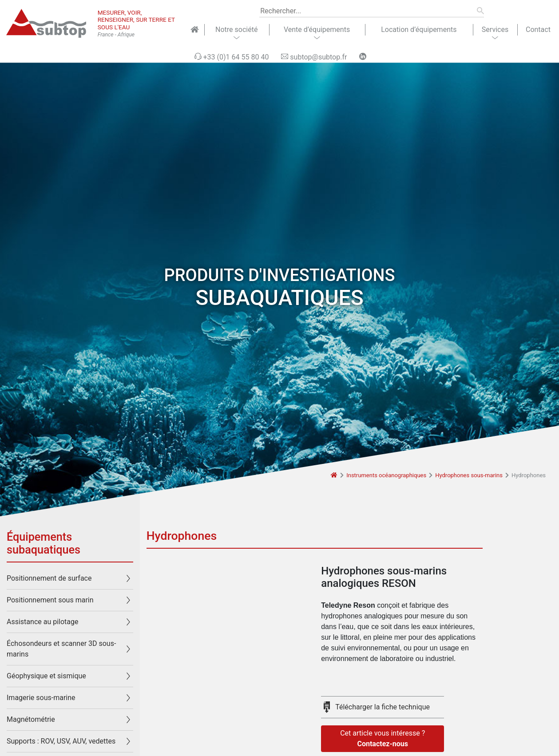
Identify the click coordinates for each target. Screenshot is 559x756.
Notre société (236, 30)
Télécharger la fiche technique (383, 707)
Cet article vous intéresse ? (383, 739)
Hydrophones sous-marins (469, 475)
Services (495, 30)
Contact (538, 30)
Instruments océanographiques (386, 475)
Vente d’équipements (317, 30)
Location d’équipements (419, 30)
